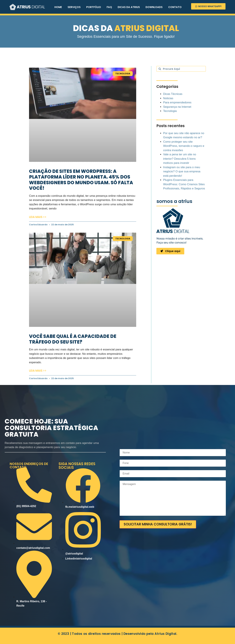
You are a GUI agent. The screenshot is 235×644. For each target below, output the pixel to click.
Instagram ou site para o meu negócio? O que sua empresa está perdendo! (182, 172)
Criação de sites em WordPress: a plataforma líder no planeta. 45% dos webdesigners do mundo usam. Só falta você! (81, 180)
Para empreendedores (177, 102)
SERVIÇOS (74, 7)
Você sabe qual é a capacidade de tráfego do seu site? (73, 339)
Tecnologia (170, 111)
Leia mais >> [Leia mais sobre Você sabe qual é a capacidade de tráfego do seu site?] (38, 371)
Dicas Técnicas (173, 94)
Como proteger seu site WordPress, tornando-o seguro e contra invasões (184, 146)
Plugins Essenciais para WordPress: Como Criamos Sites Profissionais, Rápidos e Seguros (184, 184)
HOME (58, 7)
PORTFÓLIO (94, 7)
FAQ (109, 7)
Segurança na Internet (177, 107)
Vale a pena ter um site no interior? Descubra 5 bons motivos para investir (180, 159)
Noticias (168, 98)
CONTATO (175, 7)
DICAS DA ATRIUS (129, 7)
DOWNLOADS (154, 7)
